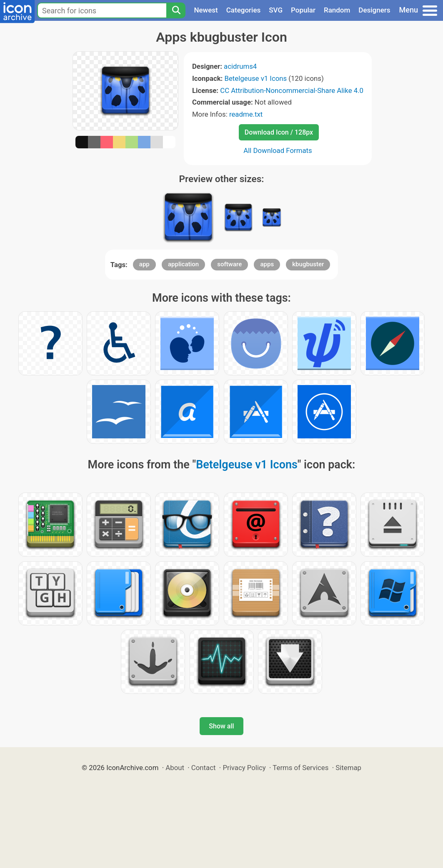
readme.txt (246, 114)
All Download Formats (278, 150)
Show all (221, 726)
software (229, 264)
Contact (204, 768)
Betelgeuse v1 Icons (256, 78)
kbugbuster (308, 264)
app (144, 264)
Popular (303, 10)
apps (267, 264)
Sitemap (348, 768)
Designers (374, 10)
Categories (244, 10)
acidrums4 (240, 66)
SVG (276, 10)
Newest (206, 10)
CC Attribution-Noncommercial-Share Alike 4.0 (292, 90)
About (175, 768)
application (183, 264)
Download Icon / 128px (279, 132)
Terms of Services (300, 768)
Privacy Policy (244, 768)
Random (337, 10)
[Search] (176, 10)
